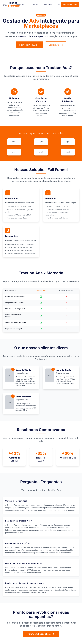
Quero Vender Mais (70, 4)
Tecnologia (35, 4)
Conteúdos (49, 4)
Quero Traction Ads (29, 45)
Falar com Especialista (41, 634)
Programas (21, 4)
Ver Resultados (56, 45)
